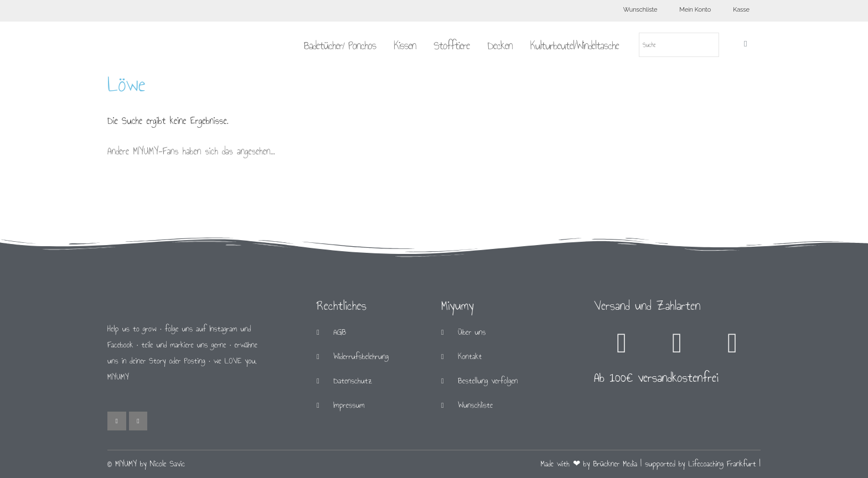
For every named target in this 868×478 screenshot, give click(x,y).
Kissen (405, 45)
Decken (500, 45)
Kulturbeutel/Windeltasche (575, 45)
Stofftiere (451, 45)
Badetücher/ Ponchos (340, 45)
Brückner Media (615, 464)
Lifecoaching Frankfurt (722, 464)
